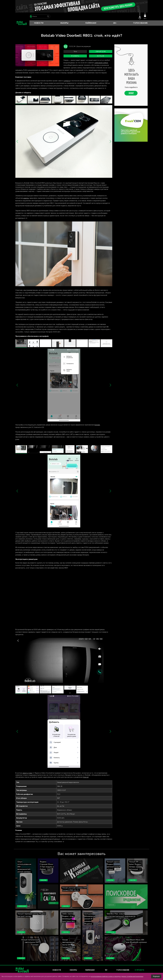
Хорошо (156, 976)
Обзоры (64, 23)
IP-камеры (75, 56)
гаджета (67, 81)
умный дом (101, 51)
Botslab (101, 56)
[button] (17, 141)
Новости (39, 23)
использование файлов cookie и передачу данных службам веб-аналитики (117, 976)
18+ (115, 23)
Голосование (140, 23)
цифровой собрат (101, 63)
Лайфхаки (91, 23)
